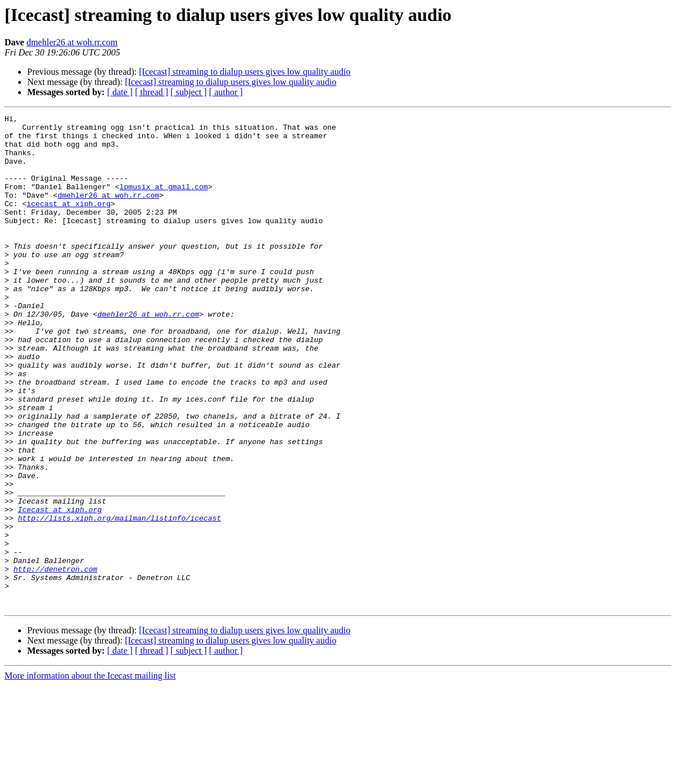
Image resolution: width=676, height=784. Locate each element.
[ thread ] (152, 92)
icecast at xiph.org (69, 222)
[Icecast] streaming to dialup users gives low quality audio (245, 72)
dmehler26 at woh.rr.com (72, 42)
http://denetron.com (56, 661)
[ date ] (120, 92)
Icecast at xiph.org (59, 589)
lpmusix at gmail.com (164, 202)
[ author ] (226, 92)
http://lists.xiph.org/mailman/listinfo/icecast (119, 599)
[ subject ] (189, 92)
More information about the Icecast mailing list (90, 774)
